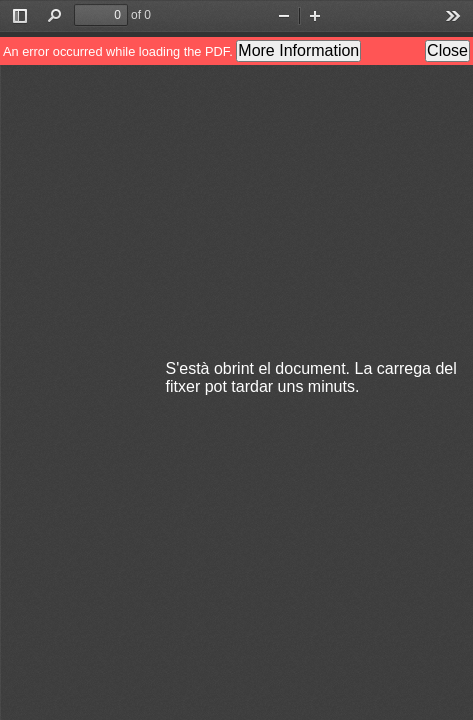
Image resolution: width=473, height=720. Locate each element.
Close (447, 50)
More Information (298, 50)
